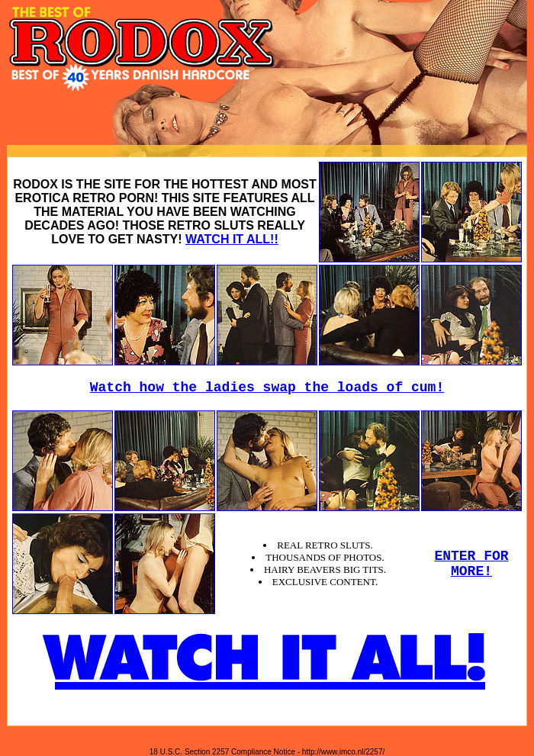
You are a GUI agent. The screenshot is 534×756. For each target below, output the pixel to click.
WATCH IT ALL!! (232, 239)
